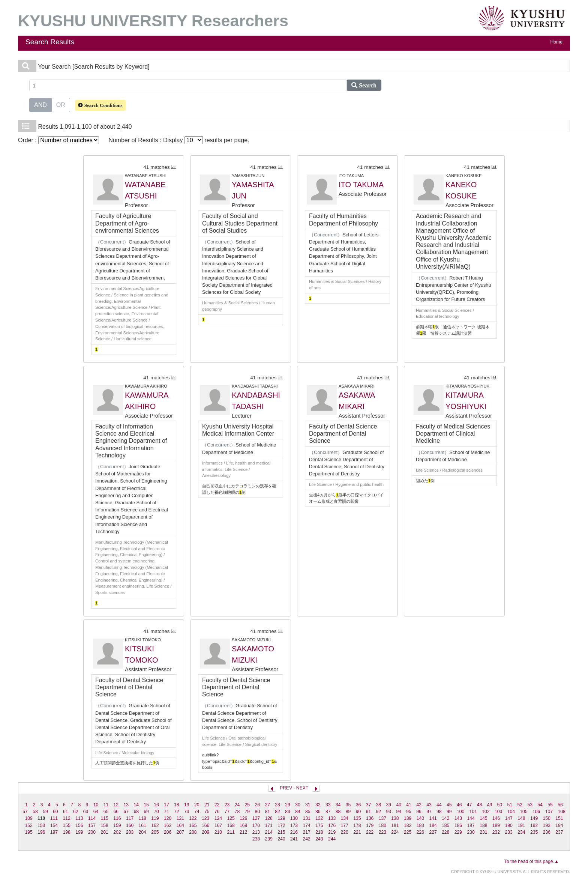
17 (166, 805)
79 (247, 812)
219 (332, 832)
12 (116, 805)
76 (217, 812)
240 (281, 839)
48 (480, 805)
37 (369, 805)
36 (358, 805)
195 (28, 832)
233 (509, 832)
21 (207, 805)
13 (126, 805)
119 (155, 818)
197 (54, 832)
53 (530, 805)
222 (370, 832)
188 (483, 825)
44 (439, 805)
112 (66, 818)
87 (328, 812)
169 (243, 825)
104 (511, 812)
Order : (58, 140)
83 (288, 812)
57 (25, 812)
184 (433, 825)
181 (395, 825)
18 (177, 805)
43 (429, 805)
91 (369, 812)
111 (54, 818)
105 (523, 812)
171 (268, 825)
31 (308, 805)
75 (207, 812)
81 (267, 812)
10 (96, 805)
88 (338, 812)
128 (268, 818)
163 (168, 825)
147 (509, 818)
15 (146, 805)
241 (294, 839)
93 (388, 812)
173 (294, 825)
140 (420, 818)
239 (268, 839)
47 (469, 805)
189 (496, 825)
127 (256, 818)
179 (370, 825)
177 (345, 825)
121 (180, 818)
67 (126, 812)
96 (419, 812)
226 (420, 832)
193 (547, 825)
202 (117, 832)
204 (142, 832)
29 (288, 805)
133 (332, 818)
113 (79, 818)
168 (231, 825)
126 (243, 818)
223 (382, 832)
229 (458, 832)
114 (92, 818)
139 (408, 818)
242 (307, 839)
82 (277, 812)
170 (256, 825)
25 (247, 805)
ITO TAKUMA (361, 185)
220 (345, 832)
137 (382, 818)
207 (180, 832)
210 (218, 832)
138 (395, 818)
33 (328, 805)
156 (79, 825)
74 (197, 812)
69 (146, 812)
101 (473, 812)
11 (106, 805)
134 (345, 818)
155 (66, 825)
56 (560, 805)
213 (256, 832)
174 (307, 825)
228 (445, 832)
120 (168, 818)
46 (459, 805)
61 (66, 812)
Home (556, 42)
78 (237, 812)
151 (559, 818)
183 (420, 825)
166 (205, 825)
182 (408, 825)
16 (156, 805)
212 (243, 832)
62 (76, 812)
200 (92, 832)
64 (96, 812)
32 (318, 805)
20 (197, 805)
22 (217, 805)
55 (550, 805)
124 (218, 818)
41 (409, 805)
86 (318, 812)
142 (445, 818)
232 (496, 832)
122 (193, 818)
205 (155, 832)
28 (277, 805)
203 (130, 832)
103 (498, 812)
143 (458, 818)
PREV (286, 788)
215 (281, 832)
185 (445, 825)
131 (307, 818)
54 (540, 805)
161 (142, 825)
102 (486, 812)
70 (156, 812)
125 (231, 818)
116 (117, 818)
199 (79, 832)
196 (41, 832)
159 (117, 825)
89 (348, 812)
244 (332, 839)
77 (227, 812)
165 (193, 825)
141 (433, 818)
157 (92, 825)
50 (500, 805)
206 (168, 832)
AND (40, 104)
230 (471, 832)
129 (281, 818)
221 (357, 832)
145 (483, 818)
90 (358, 812)
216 (294, 832)
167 (218, 825)
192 (534, 825)
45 (449, 805)
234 (521, 832)
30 (298, 805)
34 (338, 805)
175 (319, 825)
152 (28, 825)
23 (227, 805)
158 (105, 825)
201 (105, 832)
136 (370, 818)
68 (136, 812)
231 (483, 832)
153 (41, 825)
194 (559, 825)
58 (35, 812)
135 (357, 818)
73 (187, 812)
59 (45, 812)
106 (536, 812)
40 (399, 805)
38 (379, 805)
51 (510, 805)
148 (521, 818)
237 (559, 832)
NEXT (302, 788)
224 (395, 832)
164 (180, 825)
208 (193, 832)
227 (433, 832)
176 (332, 825)
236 (547, 832)
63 (86, 812)
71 (166, 812)
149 (534, 818)
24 (237, 805)
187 (471, 825)
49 (490, 805)
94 (399, 812)
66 (116, 812)
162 (155, 825)
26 (257, 805)
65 (106, 812)
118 (142, 818)
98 (439, 812)
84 (298, 812)
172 (281, 825)
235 (534, 832)
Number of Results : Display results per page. (179, 140)
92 (379, 812)
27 (267, 805)
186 (458, 825)
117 (130, 818)
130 (294, 818)
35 (348, 805)
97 (429, 812)
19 (187, 805)
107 (549, 812)
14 (136, 805)
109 (28, 818)
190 (509, 825)
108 (561, 812)
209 (205, 832)
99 (449, 812)
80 (257, 812)
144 (471, 818)
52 (520, 805)
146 (496, 818)
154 (54, 825)
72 (177, 812)
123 (205, 818)
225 (408, 832)
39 (388, 805)
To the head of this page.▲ (532, 861)
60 (55, 812)
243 (319, 839)
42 (419, 805)
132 (319, 818)
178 (357, 825)
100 (460, 812)
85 (308, 812)
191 (521, 825)
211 (231, 832)
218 (319, 832)
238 (256, 839)
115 (105, 818)
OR (61, 104)
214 (268, 832)
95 (409, 812)
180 (382, 825)
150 (547, 818)
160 (130, 825)
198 (66, 832)
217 (307, 832)
